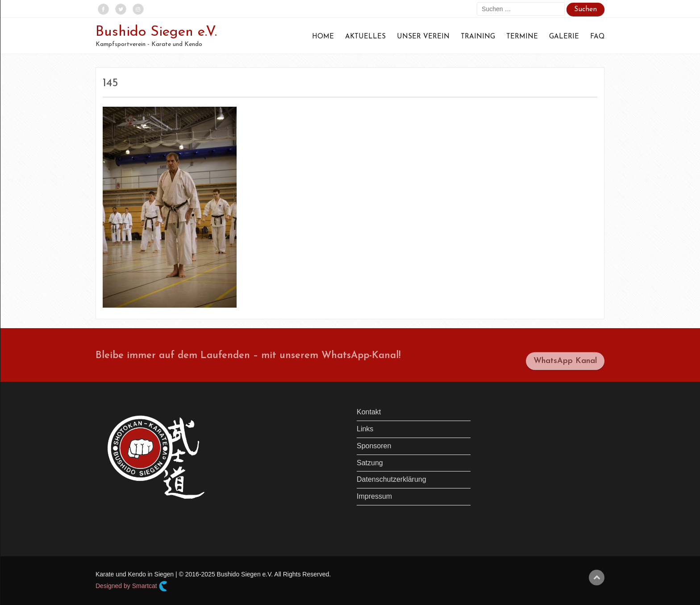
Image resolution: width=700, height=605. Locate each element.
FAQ (597, 37)
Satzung (370, 463)
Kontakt (369, 412)
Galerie (564, 37)
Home (323, 37)
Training (478, 37)
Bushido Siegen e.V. (156, 32)
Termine (522, 37)
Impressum (374, 496)
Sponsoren (374, 446)
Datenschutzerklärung (392, 479)
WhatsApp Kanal (565, 364)
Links (365, 429)
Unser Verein (423, 37)
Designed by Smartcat (131, 586)
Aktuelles (365, 37)
